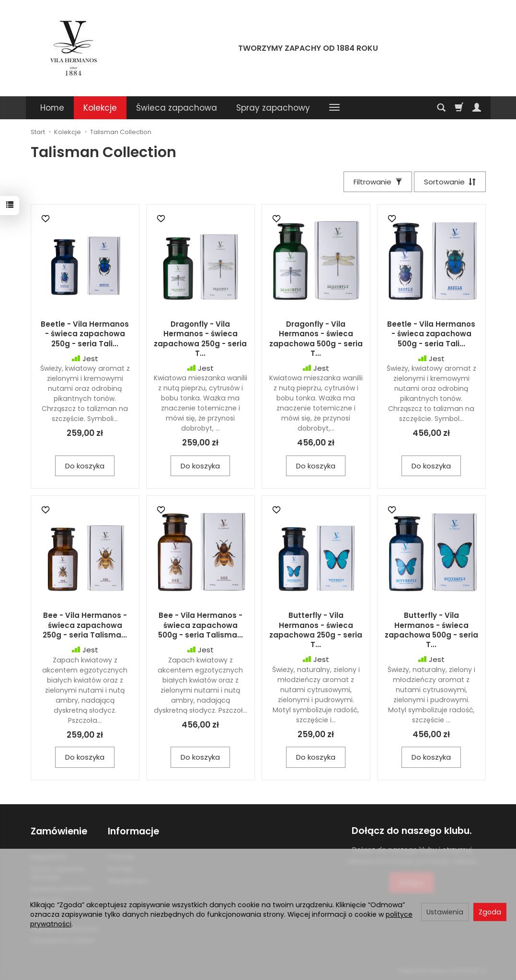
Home (52, 108)
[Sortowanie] (450, 182)
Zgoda (490, 912)
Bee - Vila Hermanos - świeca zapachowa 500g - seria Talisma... (201, 626)
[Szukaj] (441, 108)
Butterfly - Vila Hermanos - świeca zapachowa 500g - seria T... (431, 630)
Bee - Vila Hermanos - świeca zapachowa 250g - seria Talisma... (85, 626)
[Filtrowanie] (378, 182)
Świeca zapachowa (177, 108)
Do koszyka (85, 466)
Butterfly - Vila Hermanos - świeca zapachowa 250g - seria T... (316, 630)
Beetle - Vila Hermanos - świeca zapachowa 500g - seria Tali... (431, 334)
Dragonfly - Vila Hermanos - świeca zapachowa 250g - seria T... (200, 339)
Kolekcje (100, 108)
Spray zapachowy (273, 108)
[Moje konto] (477, 108)
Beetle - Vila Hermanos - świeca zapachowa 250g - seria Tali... (85, 334)
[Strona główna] (74, 47)
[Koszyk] (459, 108)
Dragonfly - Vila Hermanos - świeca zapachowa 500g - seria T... (316, 339)
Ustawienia (445, 912)
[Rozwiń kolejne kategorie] (334, 108)
